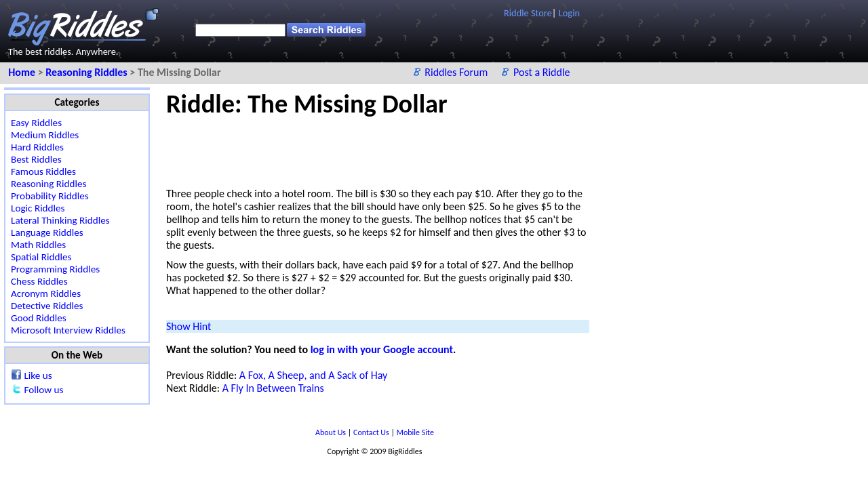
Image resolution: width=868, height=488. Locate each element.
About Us (332, 432)
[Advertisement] (413, 150)
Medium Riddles (45, 135)
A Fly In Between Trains (273, 388)
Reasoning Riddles (87, 72)
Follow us (43, 390)
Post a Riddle (542, 72)
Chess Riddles (39, 281)
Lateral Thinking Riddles (60, 220)
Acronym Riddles (46, 293)
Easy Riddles (36, 123)
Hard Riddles (37, 147)
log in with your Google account (382, 349)
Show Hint (189, 326)
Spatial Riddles (41, 257)
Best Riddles (36, 159)
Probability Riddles (50, 196)
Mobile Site (415, 432)
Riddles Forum (457, 72)
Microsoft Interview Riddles (68, 330)
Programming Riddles (55, 269)
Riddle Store (528, 13)
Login (569, 13)
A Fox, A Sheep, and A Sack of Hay (313, 375)
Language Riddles (47, 232)
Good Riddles (39, 318)
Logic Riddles (38, 208)
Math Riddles (38, 245)
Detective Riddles (47, 306)
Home (23, 72)
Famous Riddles (43, 171)
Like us (38, 375)
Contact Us (372, 432)
